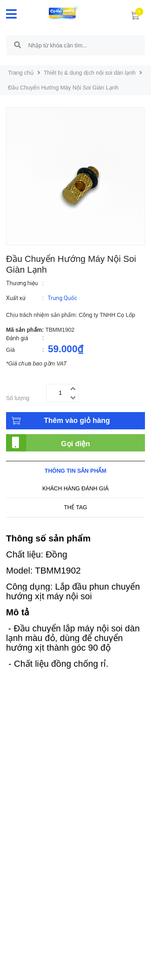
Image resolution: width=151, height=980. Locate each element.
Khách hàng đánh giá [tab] (75, 488)
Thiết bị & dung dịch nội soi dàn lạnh (90, 73)
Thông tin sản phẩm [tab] (75, 471)
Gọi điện (76, 444)
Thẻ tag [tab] (75, 507)
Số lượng (18, 398)
